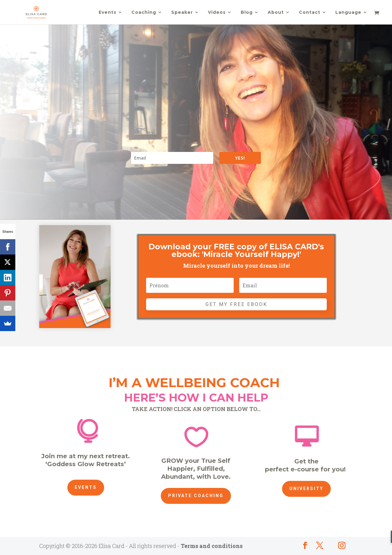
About (276, 13)
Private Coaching (196, 496)
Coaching (144, 13)
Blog (247, 13)
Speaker (182, 13)
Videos (217, 13)
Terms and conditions (212, 546)
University (306, 489)
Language (348, 13)
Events (107, 13)
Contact (310, 13)
